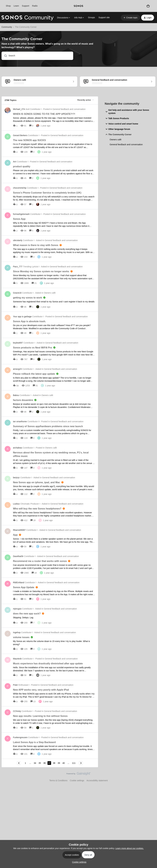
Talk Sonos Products (117, 118)
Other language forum (117, 129)
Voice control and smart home (121, 124)
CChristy (17, 711)
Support (25, 6)
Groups (91, 17)
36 (45, 763)
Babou (16, 395)
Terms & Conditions (58, 780)
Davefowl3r (18, 556)
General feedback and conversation (126, 144)
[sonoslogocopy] (78, 6)
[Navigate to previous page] (19, 763)
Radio (35, 6)
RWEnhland (19, 582)
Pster (15, 685)
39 (59, 763)
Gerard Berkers (20, 135)
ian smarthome (20, 421)
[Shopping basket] (148, 6)
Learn (16, 6)
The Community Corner (118, 134)
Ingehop (17, 632)
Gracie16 (17, 293)
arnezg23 (17, 369)
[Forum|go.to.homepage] (27, 18)
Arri (15, 162)
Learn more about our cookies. (130, 848)
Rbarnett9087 (19, 530)
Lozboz (16, 504)
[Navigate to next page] (81, 763)
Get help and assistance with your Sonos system (127, 112)
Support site (104, 17)
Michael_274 (19, 109)
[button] (130, 18)
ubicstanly (18, 240)
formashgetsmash (21, 214)
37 (49, 763)
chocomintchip (20, 188)
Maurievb (17, 659)
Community (7, 27)
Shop (8, 6)
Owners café (116, 140)
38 (54, 763)
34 (35, 763)
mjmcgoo (17, 609)
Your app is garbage (22, 317)
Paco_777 (18, 267)
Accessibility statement (97, 780)
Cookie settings (77, 780)
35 (40, 763)
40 (64, 763)
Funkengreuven (20, 737)
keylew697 (18, 343)
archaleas (18, 448)
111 (74, 763)
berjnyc (16, 478)
